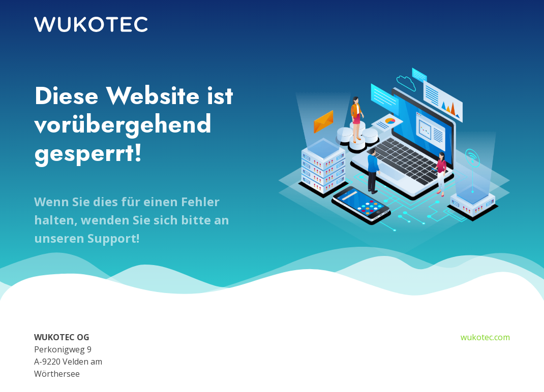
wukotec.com (485, 337)
